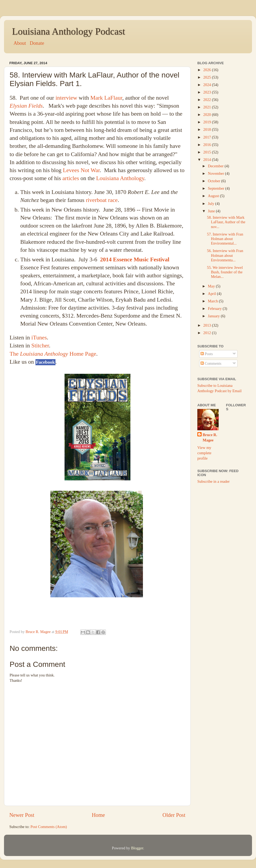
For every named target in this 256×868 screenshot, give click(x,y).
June (212, 211)
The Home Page (53, 354)
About (19, 43)
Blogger (137, 848)
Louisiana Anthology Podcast (69, 31)
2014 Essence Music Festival (135, 259)
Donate (37, 43)
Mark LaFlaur (106, 98)
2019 (207, 122)
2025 (207, 77)
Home (98, 815)
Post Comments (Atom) (49, 827)
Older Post (174, 815)
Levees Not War (81, 170)
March (213, 301)
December (216, 166)
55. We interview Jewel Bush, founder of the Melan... (225, 272)
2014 (207, 160)
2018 (207, 129)
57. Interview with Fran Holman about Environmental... (225, 239)
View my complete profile (204, 453)
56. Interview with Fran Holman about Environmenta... (225, 255)
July (212, 204)
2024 (207, 85)
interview (66, 98)
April (213, 294)
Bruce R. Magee (210, 437)
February (215, 309)
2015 (207, 152)
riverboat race (102, 200)
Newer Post (22, 815)
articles (71, 178)
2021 (207, 107)
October (215, 181)
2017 (207, 137)
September (217, 188)
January (214, 316)
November (217, 173)
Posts (207, 354)
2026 (207, 70)
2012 (207, 333)
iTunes (39, 338)
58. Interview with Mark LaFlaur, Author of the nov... (226, 222)
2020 (207, 115)
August (214, 196)
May (212, 286)
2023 (207, 92)
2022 (207, 100)
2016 (207, 145)
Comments (211, 363)
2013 (207, 325)
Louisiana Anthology (120, 178)
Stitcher (40, 346)
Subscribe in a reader (213, 481)
